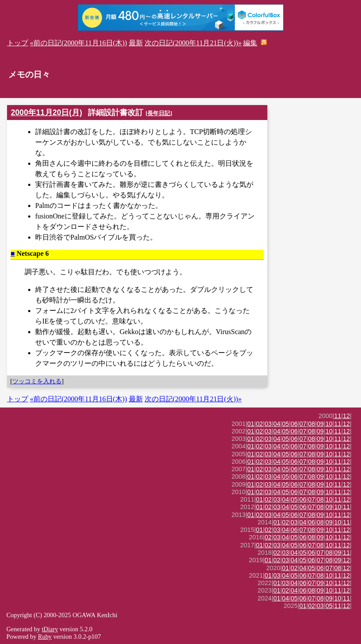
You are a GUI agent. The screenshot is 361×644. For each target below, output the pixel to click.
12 (346, 416)
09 (320, 424)
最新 (136, 43)
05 (285, 424)
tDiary (50, 629)
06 (294, 424)
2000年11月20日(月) (47, 113)
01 (251, 424)
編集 (250, 43)
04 (277, 424)
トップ (18, 43)
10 (329, 424)
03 (268, 424)
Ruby (45, 637)
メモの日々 (29, 75)
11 (338, 416)
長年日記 (159, 113)
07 (303, 424)
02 (259, 424)
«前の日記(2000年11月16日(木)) (78, 43)
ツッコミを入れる (37, 381)
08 (312, 424)
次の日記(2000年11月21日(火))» (193, 43)
